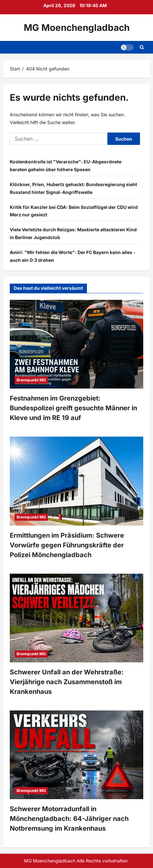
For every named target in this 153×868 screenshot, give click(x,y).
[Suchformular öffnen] (142, 47)
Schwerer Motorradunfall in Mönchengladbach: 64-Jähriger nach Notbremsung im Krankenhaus (69, 819)
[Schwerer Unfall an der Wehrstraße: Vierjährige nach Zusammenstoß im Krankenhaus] (76, 618)
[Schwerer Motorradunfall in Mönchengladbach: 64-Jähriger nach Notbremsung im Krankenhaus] (76, 755)
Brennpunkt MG (31, 380)
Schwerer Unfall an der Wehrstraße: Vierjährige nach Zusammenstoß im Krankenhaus (67, 682)
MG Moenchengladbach (77, 28)
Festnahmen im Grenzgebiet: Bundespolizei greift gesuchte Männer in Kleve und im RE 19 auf (73, 408)
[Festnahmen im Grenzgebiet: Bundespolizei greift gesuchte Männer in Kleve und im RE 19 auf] (76, 344)
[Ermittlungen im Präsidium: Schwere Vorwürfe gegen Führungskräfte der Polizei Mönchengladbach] (76, 481)
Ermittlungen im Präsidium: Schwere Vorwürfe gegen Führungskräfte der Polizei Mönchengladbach (67, 545)
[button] (127, 47)
